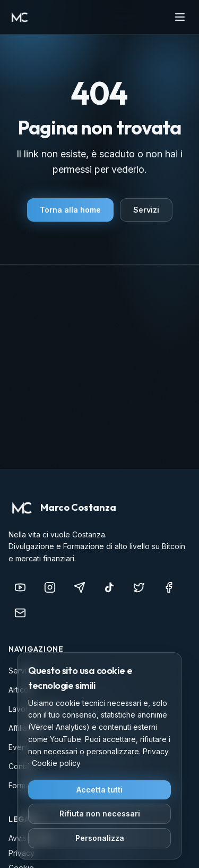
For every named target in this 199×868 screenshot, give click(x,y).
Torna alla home (70, 210)
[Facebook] (169, 587)
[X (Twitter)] (139, 587)
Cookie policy (56, 763)
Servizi (146, 210)
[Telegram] (80, 587)
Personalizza (100, 838)
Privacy (156, 751)
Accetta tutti (99, 790)
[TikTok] (109, 587)
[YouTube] (20, 587)
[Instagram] (50, 587)
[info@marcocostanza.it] (20, 613)
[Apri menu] (180, 17)
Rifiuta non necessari (100, 814)
